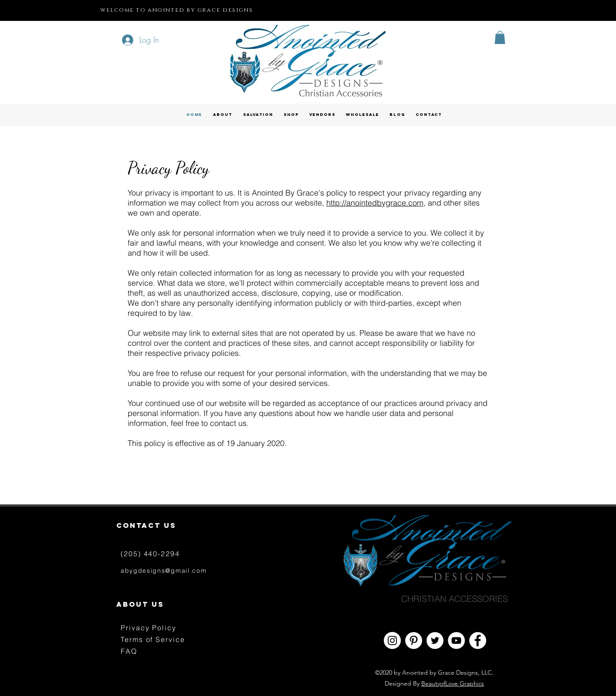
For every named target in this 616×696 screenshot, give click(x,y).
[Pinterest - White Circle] (414, 640)
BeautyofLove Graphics (453, 683)
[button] (500, 37)
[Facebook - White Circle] (478, 640)
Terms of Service (153, 639)
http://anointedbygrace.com (375, 203)
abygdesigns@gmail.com (164, 571)
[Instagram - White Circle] (392, 640)
